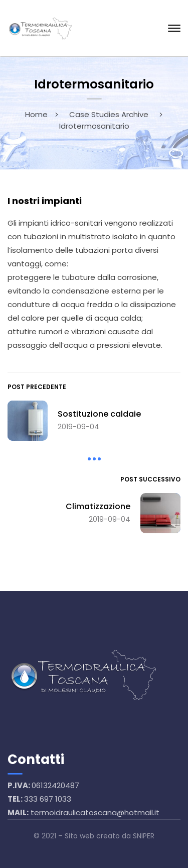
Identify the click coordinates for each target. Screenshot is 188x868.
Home (36, 114)
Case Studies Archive (109, 114)
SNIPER (144, 836)
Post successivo (150, 479)
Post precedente (37, 387)
